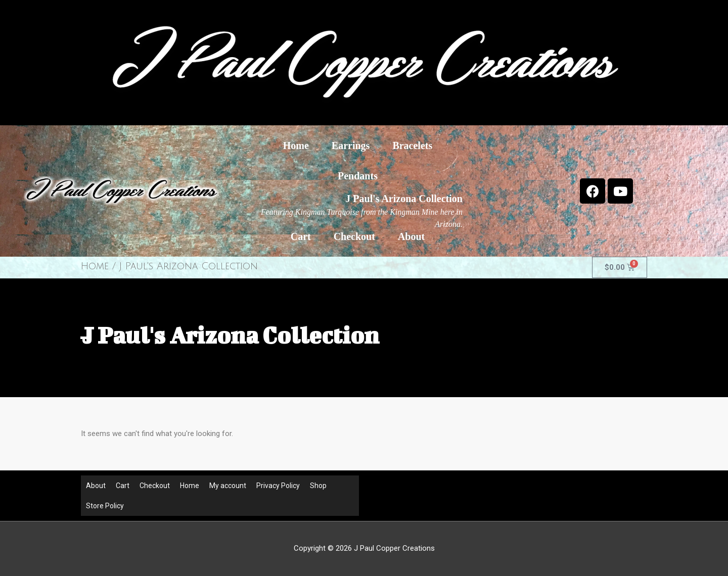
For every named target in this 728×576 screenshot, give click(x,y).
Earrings (351, 146)
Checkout (354, 236)
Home (296, 146)
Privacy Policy (278, 486)
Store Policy (105, 506)
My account (228, 486)
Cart (301, 236)
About (411, 236)
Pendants (358, 176)
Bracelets (412, 146)
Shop (318, 486)
